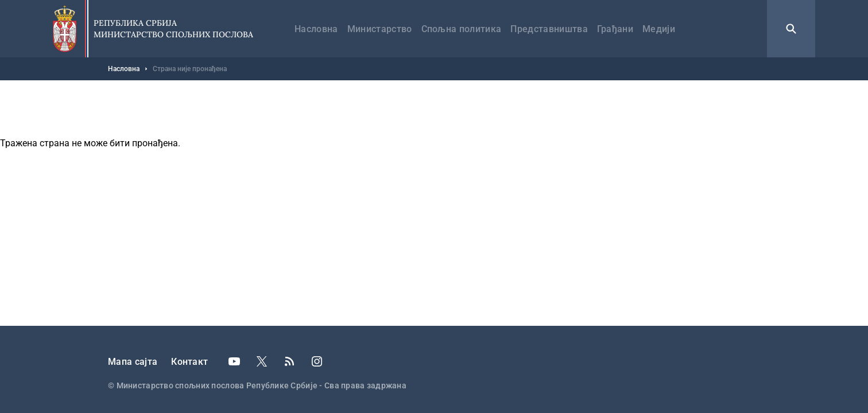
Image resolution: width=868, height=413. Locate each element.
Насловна (316, 29)
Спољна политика (462, 29)
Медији (659, 29)
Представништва (549, 29)
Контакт (189, 362)
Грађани (615, 29)
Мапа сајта (133, 362)
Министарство (380, 29)
